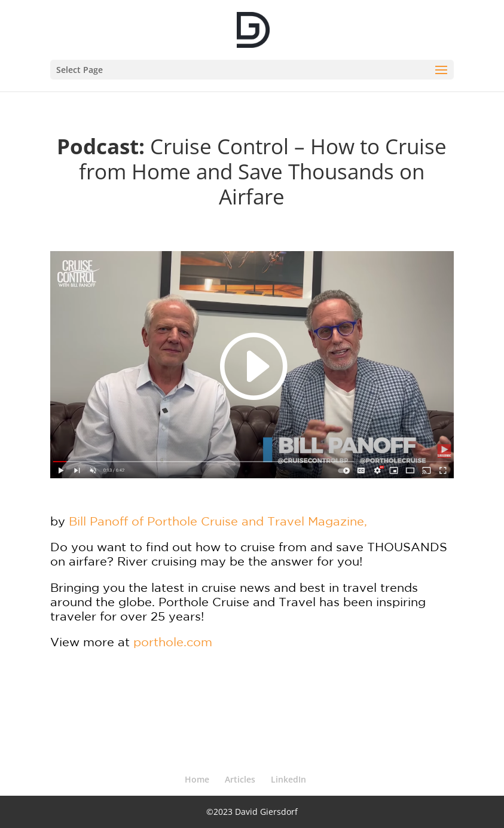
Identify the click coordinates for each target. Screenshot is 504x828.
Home (197, 779)
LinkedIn (288, 779)
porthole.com (173, 642)
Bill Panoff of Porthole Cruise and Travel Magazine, (218, 521)
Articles (240, 779)
